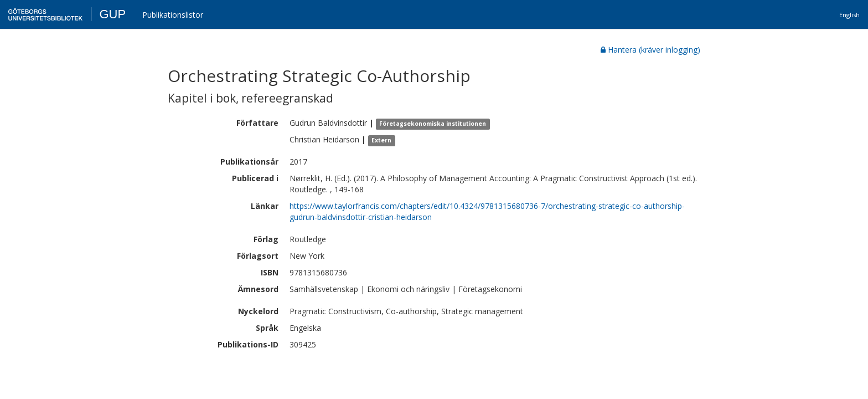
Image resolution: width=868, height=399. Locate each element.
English (849, 15)
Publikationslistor (173, 15)
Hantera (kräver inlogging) (650, 50)
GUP (112, 14)
